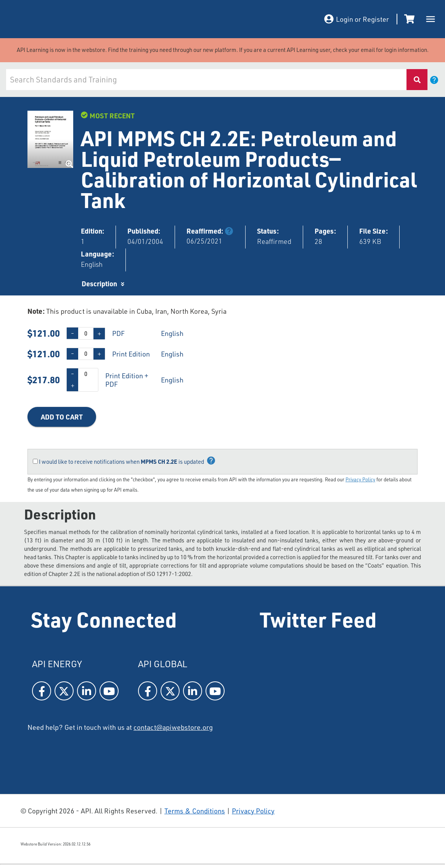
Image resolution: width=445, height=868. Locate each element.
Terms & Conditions (195, 811)
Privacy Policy (360, 479)
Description (99, 283)
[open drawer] (431, 19)
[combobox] (206, 80)
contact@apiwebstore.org (173, 727)
